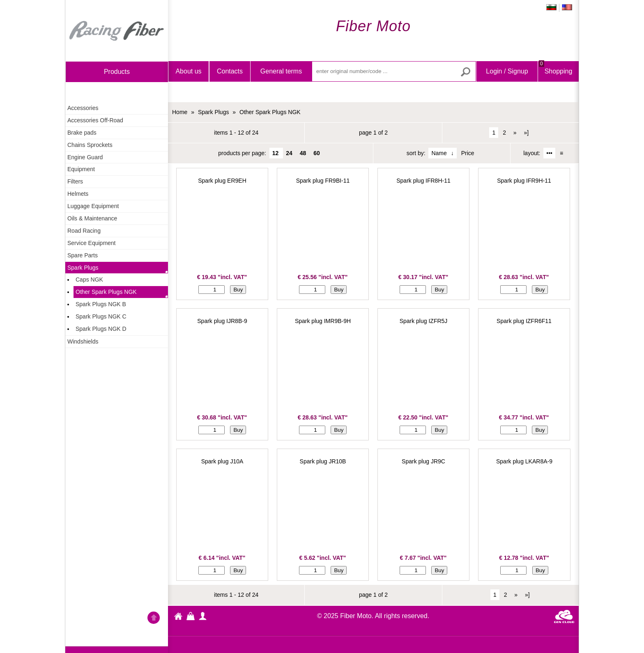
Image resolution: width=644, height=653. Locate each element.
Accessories (83, 108)
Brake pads (82, 133)
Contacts (230, 71)
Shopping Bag (555, 78)
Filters (75, 181)
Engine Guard (85, 157)
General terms (281, 71)
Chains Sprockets (90, 145)
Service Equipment (92, 243)
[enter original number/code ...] (394, 71)
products (117, 72)
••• (549, 153)
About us (188, 71)
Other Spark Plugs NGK (106, 292)
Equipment (81, 169)
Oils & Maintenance (92, 218)
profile (203, 616)
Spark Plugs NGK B (101, 304)
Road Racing (84, 231)
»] (527, 133)
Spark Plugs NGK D (101, 329)
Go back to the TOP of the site (154, 619)
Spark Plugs (83, 268)
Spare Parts (83, 255)
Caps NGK (89, 280)
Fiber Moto (178, 617)
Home (117, 31)
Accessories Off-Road (95, 120)
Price (468, 153)
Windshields (83, 341)
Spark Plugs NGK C (101, 316)
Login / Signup (507, 71)
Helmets (78, 194)
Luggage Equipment (93, 206)
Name (439, 153)
